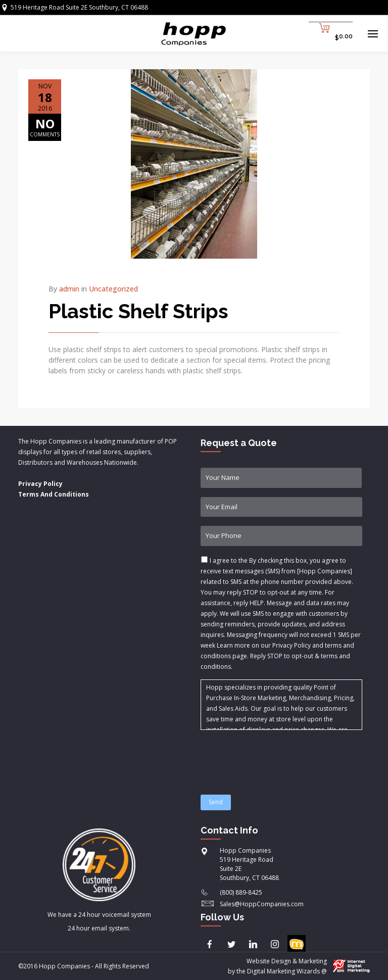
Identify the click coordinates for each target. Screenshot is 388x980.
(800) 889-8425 (241, 892)
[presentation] (277, 756)
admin (69, 289)
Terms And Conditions (54, 494)
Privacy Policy (40, 484)
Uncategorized (113, 289)
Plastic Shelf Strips (138, 311)
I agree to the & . (281, 614)
